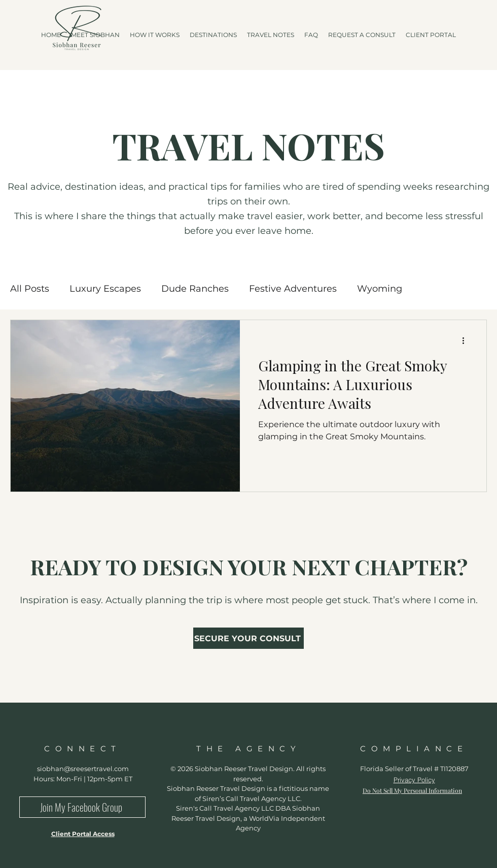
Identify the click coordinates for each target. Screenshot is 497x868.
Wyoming (380, 289)
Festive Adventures (293, 289)
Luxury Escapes (105, 289)
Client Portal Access (83, 834)
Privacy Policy (414, 780)
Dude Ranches (195, 289)
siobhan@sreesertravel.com (83, 769)
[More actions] (467, 341)
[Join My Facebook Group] (82, 807)
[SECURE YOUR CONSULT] (248, 638)
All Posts (30, 289)
